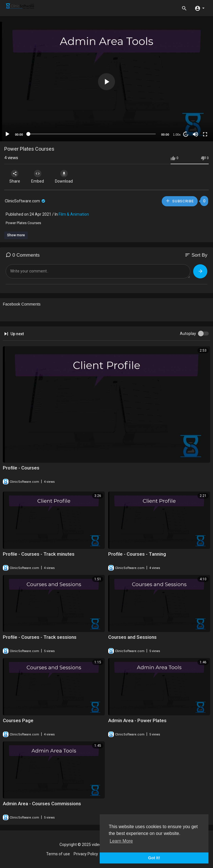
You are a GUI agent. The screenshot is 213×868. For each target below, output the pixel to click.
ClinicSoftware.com (25, 201)
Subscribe (180, 201)
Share (15, 177)
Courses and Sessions (132, 637)
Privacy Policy (86, 854)
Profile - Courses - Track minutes (39, 554)
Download (64, 177)
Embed (38, 177)
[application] (107, 82)
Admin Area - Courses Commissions (42, 804)
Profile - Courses (21, 468)
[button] (200, 8)
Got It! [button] (154, 858)
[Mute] (195, 134)
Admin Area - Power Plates (137, 720)
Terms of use (58, 854)
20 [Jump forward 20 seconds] (186, 134)
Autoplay (188, 334)
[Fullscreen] (205, 134)
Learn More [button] (121, 841)
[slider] (92, 134)
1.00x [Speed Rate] (177, 135)
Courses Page (18, 720)
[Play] (7, 134)
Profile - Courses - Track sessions (40, 637)
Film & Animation (74, 214)
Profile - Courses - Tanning (137, 554)
